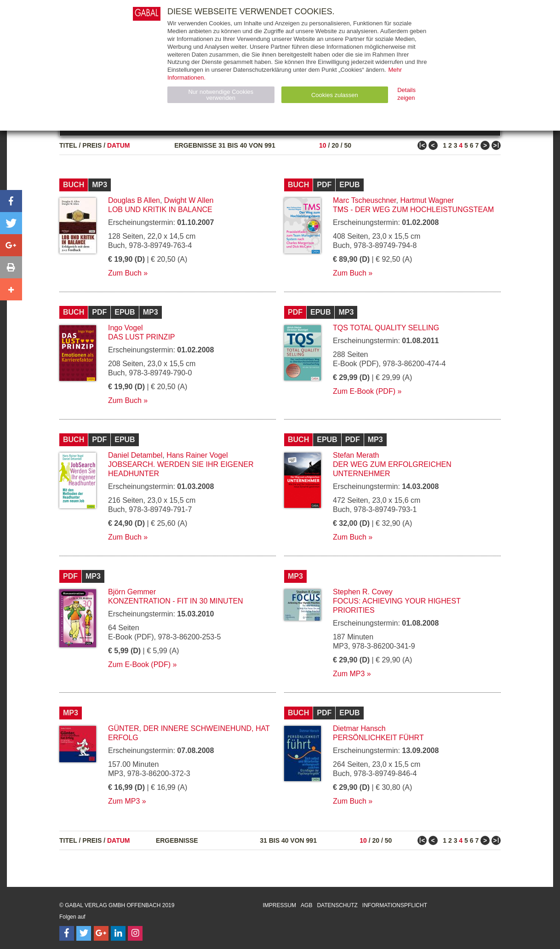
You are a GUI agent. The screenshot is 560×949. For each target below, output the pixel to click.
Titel (68, 145)
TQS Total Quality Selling (386, 328)
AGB (306, 905)
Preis (92, 145)
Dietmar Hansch (359, 728)
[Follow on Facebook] (67, 933)
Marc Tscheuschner (365, 200)
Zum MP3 (349, 674)
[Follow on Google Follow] (101, 933)
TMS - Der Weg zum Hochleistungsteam (413, 210)
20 (335, 145)
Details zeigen (406, 94)
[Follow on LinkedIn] (118, 933)
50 (348, 145)
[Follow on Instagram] (135, 933)
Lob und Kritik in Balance (160, 210)
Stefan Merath (356, 455)
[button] (11, 201)
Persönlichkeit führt (378, 738)
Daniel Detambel (135, 455)
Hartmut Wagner (427, 200)
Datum (119, 145)
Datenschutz (337, 905)
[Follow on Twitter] (84, 933)
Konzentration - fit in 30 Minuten (176, 601)
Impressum (279, 905)
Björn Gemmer (132, 592)
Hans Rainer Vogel (197, 455)
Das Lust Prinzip (142, 337)
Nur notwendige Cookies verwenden (221, 95)
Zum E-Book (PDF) (364, 391)
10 (323, 145)
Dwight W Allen (189, 200)
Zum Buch (125, 273)
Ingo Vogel (126, 328)
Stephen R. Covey (363, 592)
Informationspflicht (395, 905)
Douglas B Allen (134, 200)
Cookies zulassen (335, 95)
